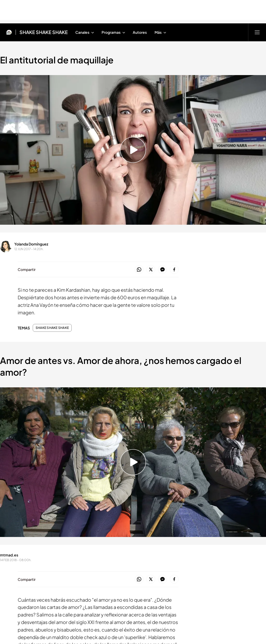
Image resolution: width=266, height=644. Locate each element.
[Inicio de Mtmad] (9, 32)
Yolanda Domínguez (31, 244)
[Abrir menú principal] (257, 32)
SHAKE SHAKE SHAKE (52, 328)
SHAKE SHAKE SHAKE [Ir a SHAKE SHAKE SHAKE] (44, 32)
